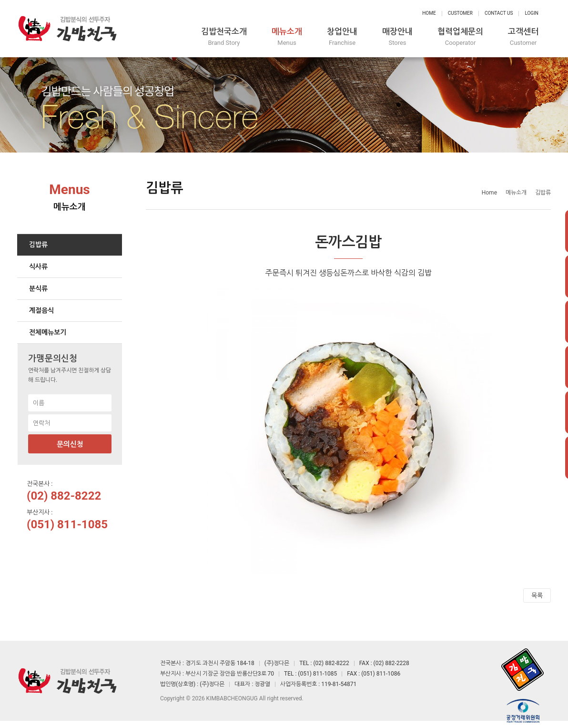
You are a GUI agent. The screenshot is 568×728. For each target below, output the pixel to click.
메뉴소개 (287, 37)
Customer (460, 13)
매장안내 (397, 37)
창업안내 (342, 37)
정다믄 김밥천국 (67, 29)
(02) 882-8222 (64, 496)
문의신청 (70, 444)
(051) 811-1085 (67, 524)
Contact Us (499, 13)
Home (429, 13)
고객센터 (523, 37)
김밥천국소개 (224, 37)
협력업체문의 (460, 37)
